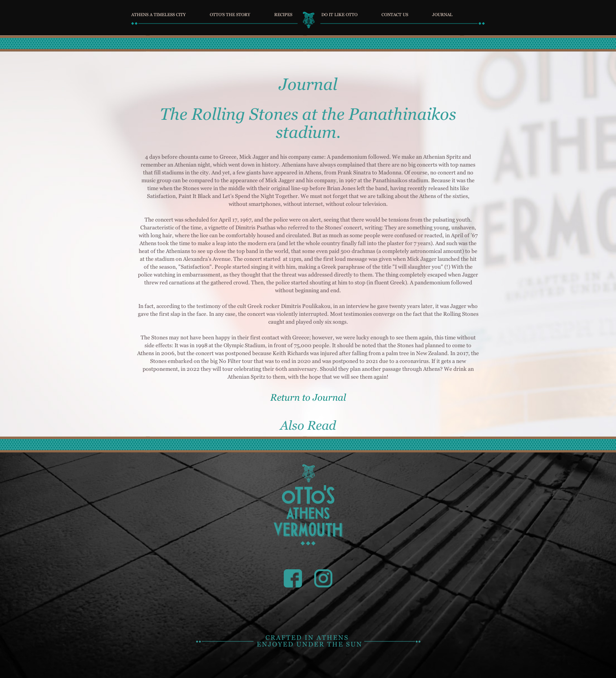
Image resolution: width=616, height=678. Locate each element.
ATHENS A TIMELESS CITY (159, 14)
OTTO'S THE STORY (230, 14)
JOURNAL (442, 14)
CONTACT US (395, 14)
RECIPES (283, 14)
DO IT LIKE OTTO (339, 14)
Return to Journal (308, 397)
